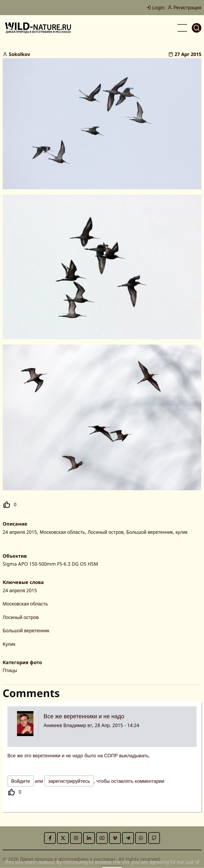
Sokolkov (19, 54)
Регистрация (184, 7)
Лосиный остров (21, 617)
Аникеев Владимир (65, 725)
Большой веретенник (26, 630)
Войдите (21, 781)
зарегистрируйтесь (69, 781)
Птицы (10, 670)
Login (155, 7)
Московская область (25, 604)
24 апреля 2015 (20, 590)
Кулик (9, 644)
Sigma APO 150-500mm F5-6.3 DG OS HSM (50, 564)
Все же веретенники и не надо (84, 716)
